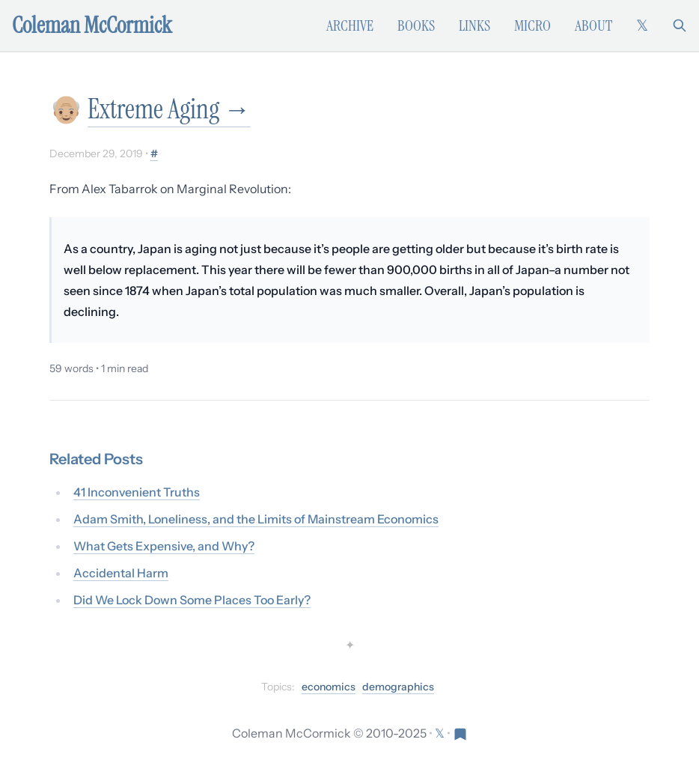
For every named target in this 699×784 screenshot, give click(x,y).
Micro (532, 25)
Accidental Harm (121, 573)
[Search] (680, 25)
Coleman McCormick (92, 25)
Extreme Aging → (169, 109)
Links (474, 25)
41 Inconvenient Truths (137, 492)
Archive (350, 25)
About (593, 25)
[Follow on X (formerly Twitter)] (642, 25)
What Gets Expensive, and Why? (164, 546)
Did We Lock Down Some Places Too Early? (192, 600)
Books (416, 25)
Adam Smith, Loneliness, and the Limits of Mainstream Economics (256, 519)
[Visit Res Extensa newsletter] (460, 733)
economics (329, 687)
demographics (398, 687)
